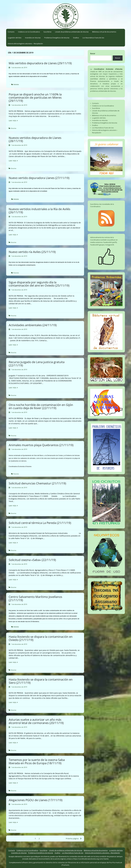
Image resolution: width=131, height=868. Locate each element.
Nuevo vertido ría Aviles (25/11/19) (32, 252)
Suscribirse (47, 32)
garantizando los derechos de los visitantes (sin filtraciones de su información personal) (65, 862)
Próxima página (74, 838)
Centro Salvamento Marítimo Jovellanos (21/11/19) (35, 598)
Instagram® (110, 245)
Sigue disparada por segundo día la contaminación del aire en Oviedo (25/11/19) (39, 284)
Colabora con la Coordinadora (29, 32)
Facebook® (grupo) (97, 245)
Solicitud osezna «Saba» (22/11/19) (32, 560)
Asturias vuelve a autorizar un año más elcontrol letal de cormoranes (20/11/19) (36, 721)
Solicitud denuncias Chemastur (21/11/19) (37, 483)
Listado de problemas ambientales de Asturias (72, 32)
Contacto (11, 32)
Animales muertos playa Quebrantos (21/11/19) (41, 445)
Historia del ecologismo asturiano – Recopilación (25, 44)
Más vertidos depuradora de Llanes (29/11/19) (40, 63)
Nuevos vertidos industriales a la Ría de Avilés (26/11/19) (39, 211)
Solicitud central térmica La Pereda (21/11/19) (40, 523)
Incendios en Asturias (33, 38)
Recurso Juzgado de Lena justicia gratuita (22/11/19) (37, 364)
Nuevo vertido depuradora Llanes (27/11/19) (39, 178)
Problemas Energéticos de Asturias (57, 38)
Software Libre (27, 862)
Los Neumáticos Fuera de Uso (93, 38)
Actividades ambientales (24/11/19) (33, 325)
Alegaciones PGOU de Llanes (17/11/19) (36, 800)
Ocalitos (76, 38)
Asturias (16, 85)
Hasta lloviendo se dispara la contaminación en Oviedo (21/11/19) (41, 638)
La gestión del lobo (15, 38)
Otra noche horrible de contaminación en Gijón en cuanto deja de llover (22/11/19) (41, 406)
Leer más (18, 121)
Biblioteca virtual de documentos (104, 32)
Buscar (93, 53)
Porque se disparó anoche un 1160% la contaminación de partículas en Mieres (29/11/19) (35, 98)
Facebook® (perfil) (110, 242)
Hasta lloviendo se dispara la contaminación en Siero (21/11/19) (41, 681)
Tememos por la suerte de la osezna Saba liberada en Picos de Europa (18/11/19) (37, 761)
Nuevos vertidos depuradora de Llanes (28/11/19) (35, 139)
